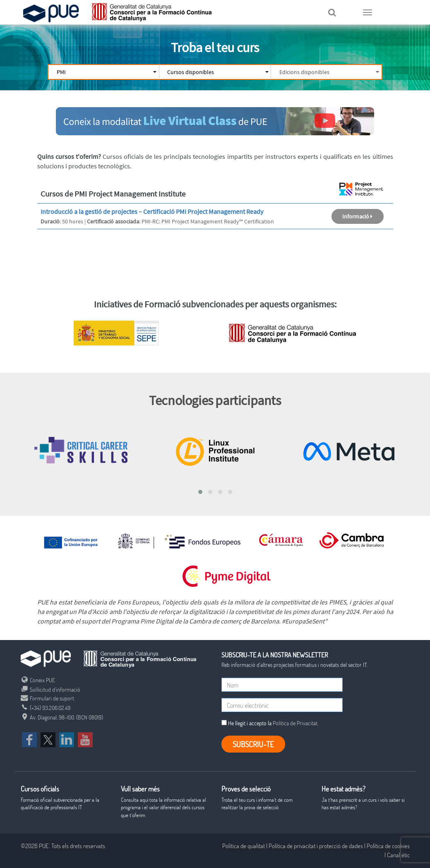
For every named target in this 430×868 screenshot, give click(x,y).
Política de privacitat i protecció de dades (316, 846)
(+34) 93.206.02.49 (46, 708)
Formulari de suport (47, 698)
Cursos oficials (40, 789)
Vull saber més (140, 789)
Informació (357, 216)
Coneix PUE (38, 680)
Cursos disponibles (217, 72)
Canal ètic (398, 855)
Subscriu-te (253, 744)
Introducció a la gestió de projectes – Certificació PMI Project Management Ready (152, 211)
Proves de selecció (246, 789)
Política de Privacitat (295, 723)
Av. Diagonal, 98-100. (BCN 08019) (62, 717)
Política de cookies (388, 846)
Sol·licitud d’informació (50, 689)
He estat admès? (344, 789)
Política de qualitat (244, 846)
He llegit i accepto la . (270, 723)
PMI (106, 72)
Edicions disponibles (329, 72)
